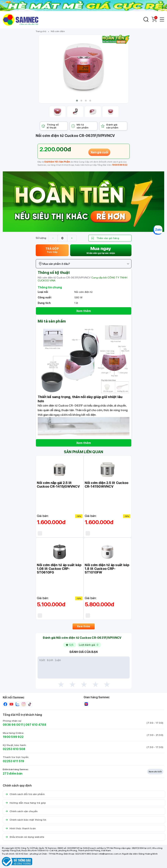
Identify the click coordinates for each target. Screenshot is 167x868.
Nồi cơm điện (58, 31)
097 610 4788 (36, 725)
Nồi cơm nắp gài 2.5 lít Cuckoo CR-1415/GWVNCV (58, 485)
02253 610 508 (14, 749)
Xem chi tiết (155, 772)
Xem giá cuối (99, 152)
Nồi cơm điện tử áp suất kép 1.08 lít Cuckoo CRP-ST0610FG (59, 569)
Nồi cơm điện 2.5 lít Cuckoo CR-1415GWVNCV (107, 485)
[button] (77, 101)
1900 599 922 (120, 165)
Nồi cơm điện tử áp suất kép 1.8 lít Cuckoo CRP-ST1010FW (107, 569)
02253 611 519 (13, 761)
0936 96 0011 (13, 725)
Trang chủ (41, 31)
